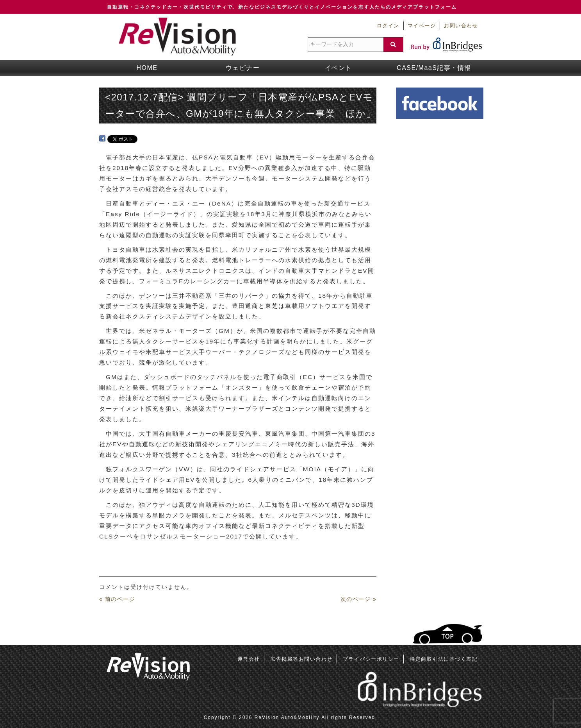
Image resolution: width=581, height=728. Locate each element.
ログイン (388, 26)
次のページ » (358, 599)
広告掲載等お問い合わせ (301, 659)
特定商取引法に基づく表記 (444, 659)
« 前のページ (117, 599)
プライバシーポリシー (371, 659)
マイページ (422, 26)
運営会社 (249, 659)
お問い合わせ (461, 26)
